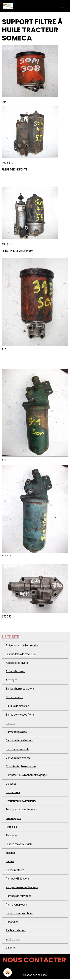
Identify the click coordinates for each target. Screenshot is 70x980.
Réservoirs (12, 922)
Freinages (12, 836)
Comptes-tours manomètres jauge (26, 775)
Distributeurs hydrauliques (21, 801)
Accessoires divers (17, 663)
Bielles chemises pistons (20, 689)
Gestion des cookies (35, 975)
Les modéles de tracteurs (21, 654)
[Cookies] (8, 972)
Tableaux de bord (16, 930)
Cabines (11, 723)
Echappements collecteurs (21, 810)
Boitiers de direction (17, 706)
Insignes (11, 853)
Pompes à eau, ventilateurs (22, 887)
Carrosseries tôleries (18, 758)
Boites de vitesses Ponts (20, 715)
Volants (10, 948)
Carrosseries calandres (19, 740)
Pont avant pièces (16, 905)
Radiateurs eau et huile (19, 913)
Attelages (12, 680)
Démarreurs (13, 792)
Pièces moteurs (15, 870)
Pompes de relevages (19, 896)
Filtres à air (12, 827)
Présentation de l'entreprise (22, 646)
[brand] (9, 6)
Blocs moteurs (14, 697)
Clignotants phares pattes (21, 766)
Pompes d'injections (18, 879)
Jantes (10, 861)
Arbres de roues (15, 671)
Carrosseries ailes (16, 732)
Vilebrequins (13, 939)
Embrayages (13, 818)
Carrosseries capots (18, 749)
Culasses (11, 784)
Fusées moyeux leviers (19, 844)
